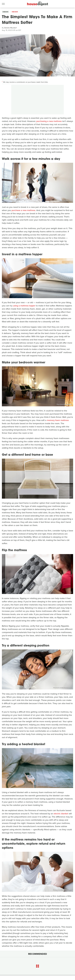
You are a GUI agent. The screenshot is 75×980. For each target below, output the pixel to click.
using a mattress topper (24, 306)
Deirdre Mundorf (10, 28)
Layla (70, 592)
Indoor (15, 12)
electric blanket (61, 814)
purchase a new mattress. (24, 210)
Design (5, 12)
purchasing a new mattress (49, 121)
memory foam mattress (58, 420)
